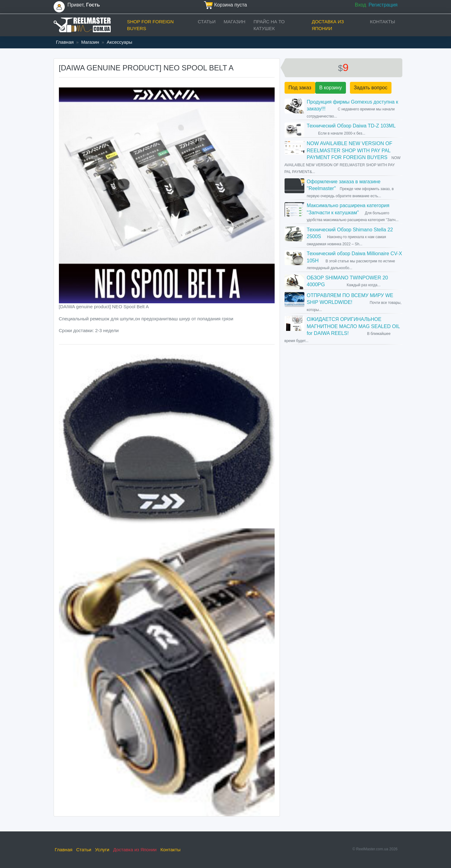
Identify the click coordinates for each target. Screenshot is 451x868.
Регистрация (383, 5)
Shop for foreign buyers (150, 25)
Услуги (102, 850)
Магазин (235, 22)
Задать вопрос (371, 88)
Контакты (383, 22)
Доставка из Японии (328, 25)
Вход (360, 5)
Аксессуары (119, 42)
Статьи (207, 22)
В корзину (331, 88)
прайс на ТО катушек (269, 25)
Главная (65, 42)
